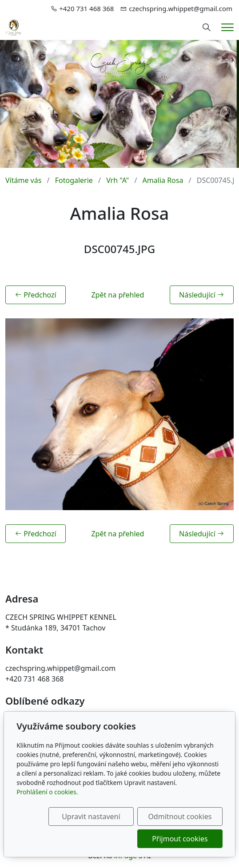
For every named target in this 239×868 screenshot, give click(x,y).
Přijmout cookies (180, 839)
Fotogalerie (74, 180)
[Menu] (227, 27)
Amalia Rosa (163, 180)
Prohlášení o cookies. (47, 792)
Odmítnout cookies (180, 816)
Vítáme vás (23, 180)
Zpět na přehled (118, 295)
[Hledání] (207, 28)
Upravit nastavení (91, 816)
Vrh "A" (118, 180)
